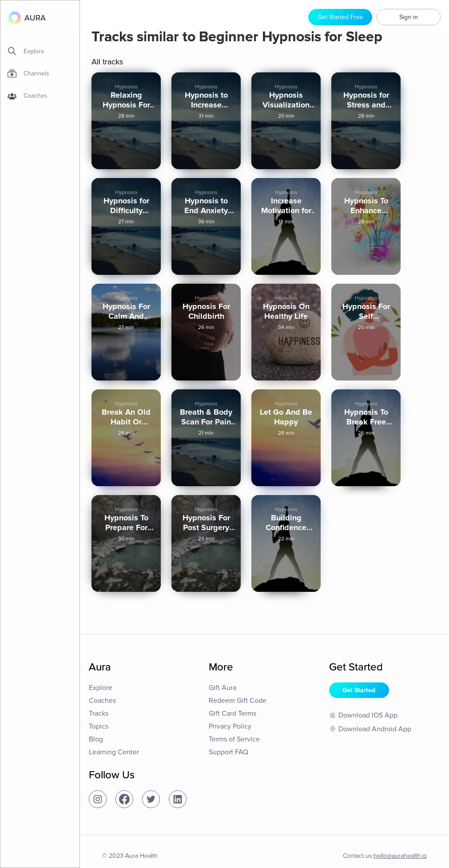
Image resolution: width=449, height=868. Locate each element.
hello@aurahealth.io (400, 856)
